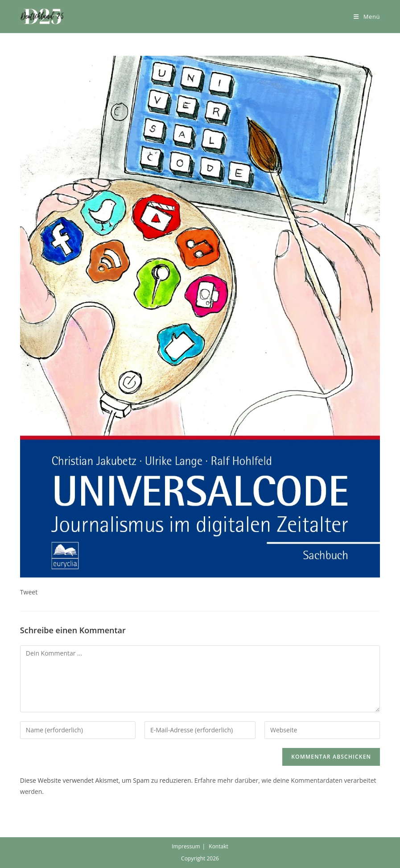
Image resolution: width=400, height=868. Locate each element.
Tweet (29, 592)
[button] (42, 17)
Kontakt (218, 846)
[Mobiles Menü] (367, 17)
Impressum (186, 846)
